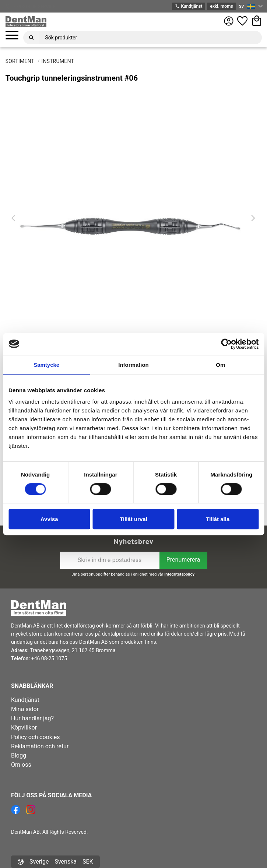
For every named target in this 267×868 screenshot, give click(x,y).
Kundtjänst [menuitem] (25, 700)
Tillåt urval (133, 519)
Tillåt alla (218, 519)
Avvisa (49, 519)
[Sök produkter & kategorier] (151, 38)
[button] (12, 36)
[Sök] (31, 38)
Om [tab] (220, 365)
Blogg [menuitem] (19, 755)
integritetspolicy (179, 574)
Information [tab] (133, 365)
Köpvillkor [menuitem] (24, 728)
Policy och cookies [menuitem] (35, 737)
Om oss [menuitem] (21, 765)
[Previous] (14, 218)
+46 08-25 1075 (49, 658)
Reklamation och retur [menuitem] (40, 746)
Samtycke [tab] (46, 365)
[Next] (253, 218)
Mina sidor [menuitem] (25, 709)
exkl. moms (221, 6)
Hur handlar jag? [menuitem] (32, 718)
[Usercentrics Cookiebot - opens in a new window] (226, 344)
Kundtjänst (189, 6)
